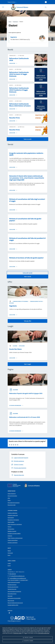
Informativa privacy (12, 594)
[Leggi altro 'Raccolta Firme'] (13, 121)
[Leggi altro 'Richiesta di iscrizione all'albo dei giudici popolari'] (13, 267)
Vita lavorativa (11, 529)
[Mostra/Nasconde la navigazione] (3, 7)
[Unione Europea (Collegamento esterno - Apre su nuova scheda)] (15, 486)
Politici (9, 500)
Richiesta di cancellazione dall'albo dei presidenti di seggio (27, 239)
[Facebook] (9, 613)
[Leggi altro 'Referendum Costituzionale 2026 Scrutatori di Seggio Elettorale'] (13, 79)
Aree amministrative (12, 496)
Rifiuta (27, 638)
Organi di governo (12, 494)
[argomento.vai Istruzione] (22, 346)
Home (10, 22)
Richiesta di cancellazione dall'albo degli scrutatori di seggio (27, 200)
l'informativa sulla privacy (44, 633)
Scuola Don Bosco (15, 349)
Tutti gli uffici (28, 321)
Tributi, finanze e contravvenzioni (15, 538)
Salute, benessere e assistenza (15, 524)
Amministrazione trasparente (14, 591)
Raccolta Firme (15, 118)
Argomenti (15, 22)
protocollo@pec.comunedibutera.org (18, 578)
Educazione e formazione (13, 520)
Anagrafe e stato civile (13, 515)
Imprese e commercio (13, 543)
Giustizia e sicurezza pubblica (14, 533)
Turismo (9, 527)
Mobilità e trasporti (12, 531)
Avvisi (9, 555)
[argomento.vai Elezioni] (11, 303)
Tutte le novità (27, 139)
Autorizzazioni (11, 518)
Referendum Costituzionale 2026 (19, 59)
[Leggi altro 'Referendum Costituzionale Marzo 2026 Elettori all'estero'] (13, 109)
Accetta (27, 641)
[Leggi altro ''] (13, 315)
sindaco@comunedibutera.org (18, 576)
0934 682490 (13, 574)
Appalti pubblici (11, 522)
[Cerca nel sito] (46, 7)
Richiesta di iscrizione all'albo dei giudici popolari (26, 258)
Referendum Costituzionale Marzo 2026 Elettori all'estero (20, 105)
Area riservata (11, 601)
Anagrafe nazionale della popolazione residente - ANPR (27, 154)
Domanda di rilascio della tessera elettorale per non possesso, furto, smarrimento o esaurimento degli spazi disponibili (27, 178)
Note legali (10, 596)
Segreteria (14, 37)
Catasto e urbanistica (12, 513)
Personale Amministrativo (14, 503)
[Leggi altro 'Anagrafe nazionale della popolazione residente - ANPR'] (13, 167)
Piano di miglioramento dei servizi (15, 603)
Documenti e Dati (12, 505)
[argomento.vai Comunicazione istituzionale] (21, 301)
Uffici (9, 498)
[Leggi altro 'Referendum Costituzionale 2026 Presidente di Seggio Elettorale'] (13, 95)
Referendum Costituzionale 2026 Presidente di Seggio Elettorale (19, 90)
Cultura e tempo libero (13, 540)
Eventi (9, 566)
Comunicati (10, 553)
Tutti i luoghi (27, 364)
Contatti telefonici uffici (13, 605)
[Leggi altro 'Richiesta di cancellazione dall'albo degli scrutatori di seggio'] (13, 210)
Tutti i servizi (28, 277)
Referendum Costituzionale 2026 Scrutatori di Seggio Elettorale (19, 74)
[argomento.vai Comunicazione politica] (36, 301)
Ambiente (10, 536)
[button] (12, 2)
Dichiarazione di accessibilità (14, 598)
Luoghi (9, 563)
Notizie (9, 551)
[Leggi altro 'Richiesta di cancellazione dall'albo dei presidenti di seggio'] (13, 249)
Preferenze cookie (17, 633)
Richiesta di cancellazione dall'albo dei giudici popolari (25, 220)
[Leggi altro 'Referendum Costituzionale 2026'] (13, 63)
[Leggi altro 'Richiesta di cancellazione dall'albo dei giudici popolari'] (13, 229)
